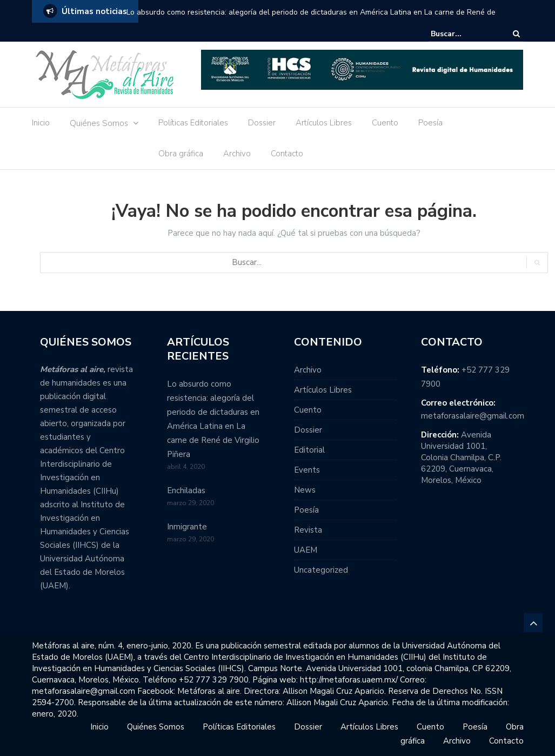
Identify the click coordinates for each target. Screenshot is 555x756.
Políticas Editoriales (193, 123)
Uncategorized (321, 570)
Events (307, 470)
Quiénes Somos (99, 123)
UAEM (306, 550)
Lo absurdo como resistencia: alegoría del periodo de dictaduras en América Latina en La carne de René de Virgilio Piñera (311, 19)
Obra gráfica (181, 154)
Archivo (237, 154)
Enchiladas (186, 490)
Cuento (385, 123)
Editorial (309, 450)
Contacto (287, 154)
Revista (308, 530)
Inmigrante (187, 527)
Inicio (41, 123)
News (305, 490)
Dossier (262, 123)
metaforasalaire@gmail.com (473, 416)
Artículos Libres (324, 123)
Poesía (430, 123)
